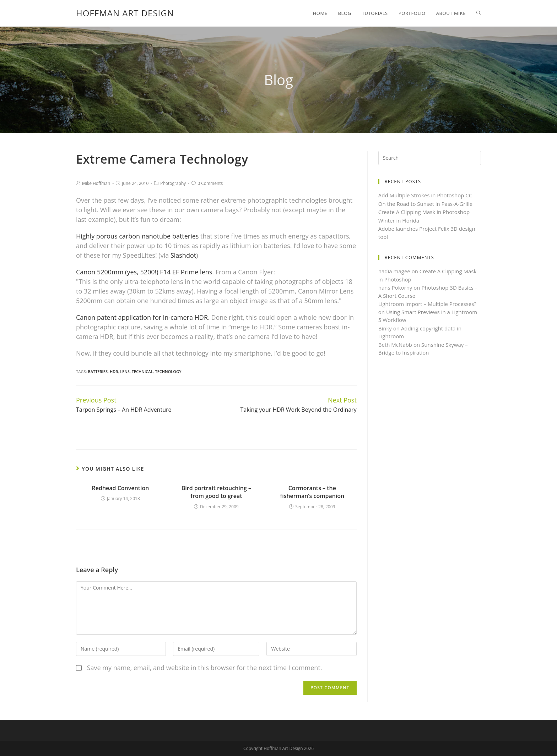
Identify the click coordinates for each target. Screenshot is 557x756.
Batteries (98, 371)
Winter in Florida (399, 220)
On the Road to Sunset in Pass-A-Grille (426, 204)
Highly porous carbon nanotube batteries (137, 236)
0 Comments (210, 183)
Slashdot (183, 255)
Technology (168, 371)
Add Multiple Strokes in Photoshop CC (425, 195)
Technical (142, 371)
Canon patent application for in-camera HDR (142, 317)
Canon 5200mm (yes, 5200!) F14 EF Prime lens (144, 272)
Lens (125, 371)
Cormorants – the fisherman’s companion (312, 492)
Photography (173, 183)
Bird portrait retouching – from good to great (216, 492)
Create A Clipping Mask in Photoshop (424, 212)
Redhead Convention (121, 488)
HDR (114, 371)
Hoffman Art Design (125, 13)
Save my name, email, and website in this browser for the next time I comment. (205, 668)
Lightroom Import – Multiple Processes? (427, 304)
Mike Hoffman (96, 183)
